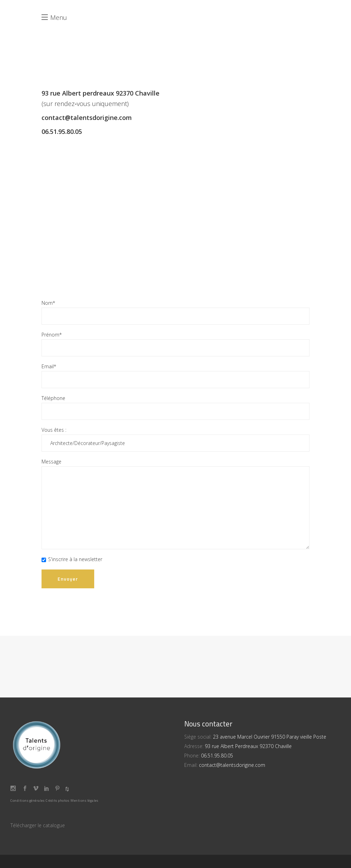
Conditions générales (27, 801)
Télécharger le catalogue (38, 825)
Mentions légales (84, 801)
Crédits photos (57, 801)
